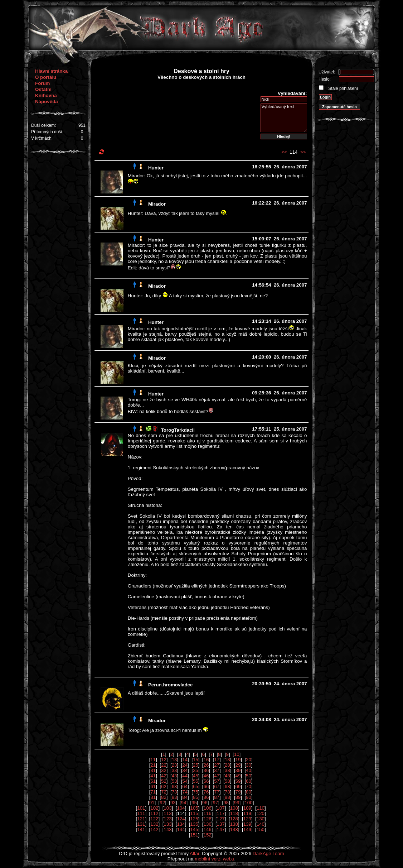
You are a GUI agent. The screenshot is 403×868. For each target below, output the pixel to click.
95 (194, 803)
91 (152, 803)
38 (227, 770)
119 (247, 813)
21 (153, 765)
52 (164, 781)
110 (261, 808)
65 (196, 787)
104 (181, 808)
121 (141, 819)
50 (249, 776)
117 (221, 813)
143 (167, 829)
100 (248, 803)
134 (181, 824)
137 (221, 824)
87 (217, 797)
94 (184, 803)
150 (261, 829)
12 (164, 760)
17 (217, 760)
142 (154, 829)
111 (141, 813)
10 (237, 754)
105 (194, 808)
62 (164, 787)
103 (167, 808)
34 (185, 770)
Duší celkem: (43, 125)
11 (153, 760)
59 (238, 781)
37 (217, 770)
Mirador (157, 204)
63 (174, 787)
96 (205, 803)
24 (185, 765)
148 (234, 829)
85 (196, 797)
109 (247, 808)
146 (208, 829)
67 (217, 787)
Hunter (156, 168)
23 (174, 765)
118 (234, 813)
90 (249, 797)
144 (181, 829)
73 (174, 792)
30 (249, 765)
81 (153, 797)
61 (153, 787)
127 (221, 819)
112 (154, 813)
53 (174, 781)
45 (196, 776)
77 (217, 792)
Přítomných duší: (47, 132)
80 (249, 792)
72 (164, 792)
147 (221, 829)
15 (196, 760)
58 (227, 781)
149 (247, 829)
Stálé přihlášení (343, 88)
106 (208, 808)
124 (181, 819)
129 (247, 819)
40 (249, 770)
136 (208, 824)
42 (164, 776)
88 (227, 797)
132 (154, 824)
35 (196, 770)
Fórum (42, 83)
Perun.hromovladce (170, 685)
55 (196, 781)
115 (194, 813)
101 (141, 808)
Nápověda (47, 102)
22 (164, 765)
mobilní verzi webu (214, 859)
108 (234, 808)
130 (261, 819)
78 (227, 792)
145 (194, 829)
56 (206, 781)
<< (284, 152)
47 (217, 776)
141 (141, 829)
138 (234, 824)
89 (238, 797)
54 (185, 781)
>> (303, 152)
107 (221, 808)
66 (206, 787)
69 (238, 787)
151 (194, 835)
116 (208, 813)
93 (173, 803)
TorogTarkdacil (178, 430)
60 (249, 781)
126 (208, 819)
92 (162, 803)
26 (206, 765)
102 (154, 808)
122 (154, 819)
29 (238, 765)
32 (164, 770)
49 (238, 776)
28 (227, 765)
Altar (195, 853)
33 (174, 770)
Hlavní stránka (51, 71)
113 (167, 813)
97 (215, 803)
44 (185, 776)
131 (141, 824)
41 (153, 776)
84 (185, 797)
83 (174, 797)
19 (238, 760)
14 (185, 760)
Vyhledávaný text (284, 118)
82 (164, 797)
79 (238, 792)
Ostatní (43, 89)
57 (217, 781)
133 (167, 824)
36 (206, 770)
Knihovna (46, 95)
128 (234, 819)
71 (153, 792)
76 (206, 792)
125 (194, 819)
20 (249, 760)
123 (167, 819)
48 (227, 776)
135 (194, 824)
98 (226, 803)
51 (153, 781)
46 (206, 776)
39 (238, 770)
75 (196, 792)
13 (174, 760)
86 (206, 797)
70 (249, 787)
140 (261, 824)
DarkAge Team (268, 853)
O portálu (46, 77)
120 (261, 813)
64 (185, 787)
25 (196, 765)
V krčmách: (42, 138)
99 (237, 803)
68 (227, 787)
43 (174, 776)
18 (227, 760)
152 (208, 835)
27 (217, 765)
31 (153, 770)
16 (206, 760)
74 (185, 792)
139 (247, 824)
